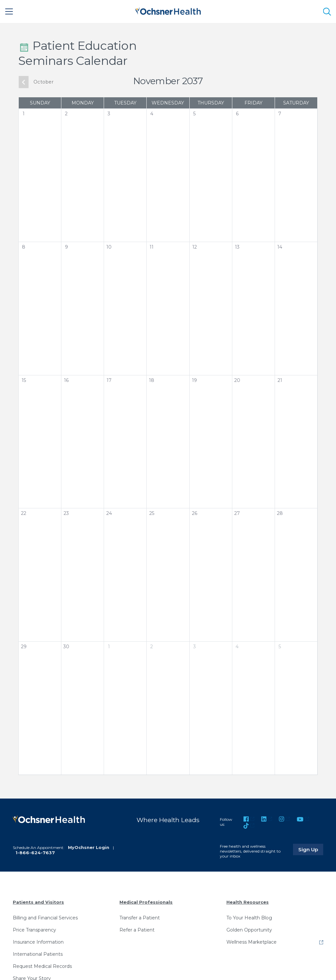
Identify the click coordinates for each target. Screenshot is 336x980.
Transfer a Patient (140, 918)
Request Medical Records (42, 966)
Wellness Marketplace (252, 942)
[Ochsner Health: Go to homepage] (168, 10)
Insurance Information (38, 942)
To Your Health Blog (249, 918)
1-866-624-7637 (35, 853)
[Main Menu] (9, 11)
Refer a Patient (137, 930)
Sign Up (311, 849)
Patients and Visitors (38, 902)
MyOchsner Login (89, 847)
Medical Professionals (146, 902)
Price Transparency (34, 930)
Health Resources (248, 902)
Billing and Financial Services (45, 918)
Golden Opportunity (249, 930)
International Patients (38, 954)
